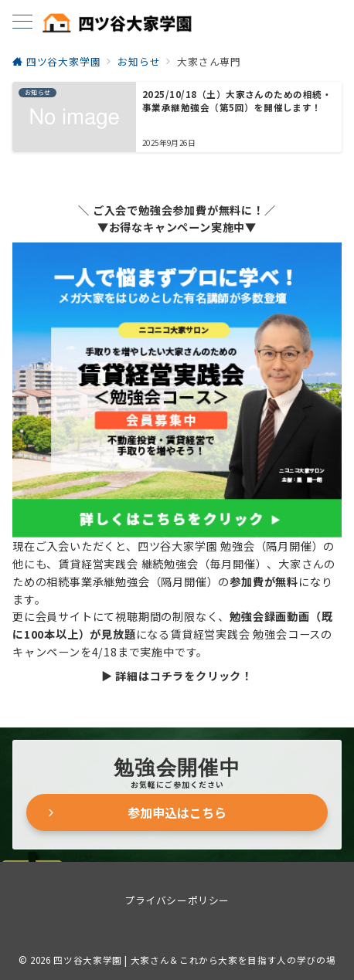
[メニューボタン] (22, 23)
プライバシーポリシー (177, 900)
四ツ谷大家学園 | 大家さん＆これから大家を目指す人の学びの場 (194, 960)
